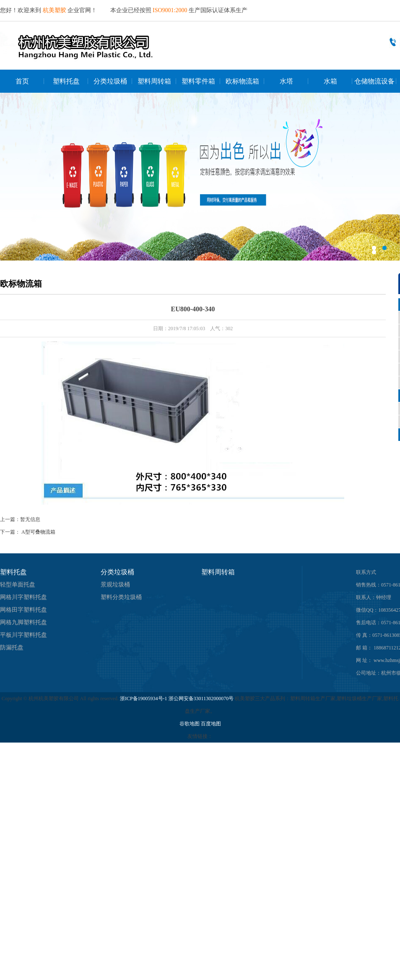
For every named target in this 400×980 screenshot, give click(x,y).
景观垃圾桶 (115, 585)
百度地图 (211, 724)
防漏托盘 (12, 648)
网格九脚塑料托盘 (23, 622)
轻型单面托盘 (18, 585)
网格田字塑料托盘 (23, 610)
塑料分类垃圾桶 (121, 597)
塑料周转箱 (154, 81)
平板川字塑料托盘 (23, 635)
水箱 (330, 81)
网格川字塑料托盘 (23, 597)
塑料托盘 (66, 81)
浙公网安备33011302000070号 (202, 699)
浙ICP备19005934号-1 (144, 699)
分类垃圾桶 (110, 81)
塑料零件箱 (198, 81)
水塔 (286, 81)
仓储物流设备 (374, 81)
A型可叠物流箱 (38, 532)
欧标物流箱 (242, 81)
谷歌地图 (190, 724)
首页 (22, 81)
